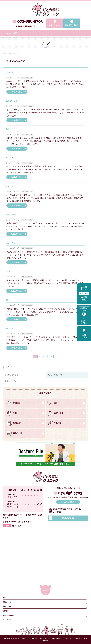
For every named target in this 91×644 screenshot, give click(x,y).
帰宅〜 (9, 300)
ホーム (5, 598)
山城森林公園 (12, 101)
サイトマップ (7, 620)
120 (51, 357)
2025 (8, 272)
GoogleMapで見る (67, 502)
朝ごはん (10, 158)
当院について (7, 602)
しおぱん (10, 72)
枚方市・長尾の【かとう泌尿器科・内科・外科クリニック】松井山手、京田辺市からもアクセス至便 (48, 638)
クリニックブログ (11, 381)
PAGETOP (45, 590)
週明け (9, 129)
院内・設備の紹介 (8, 615)
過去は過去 (11, 215)
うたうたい (11, 243)
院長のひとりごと (11, 375)
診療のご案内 (7, 607)
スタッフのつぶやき (27, 78)
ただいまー (11, 186)
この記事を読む (16, 92)
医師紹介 (6, 611)
